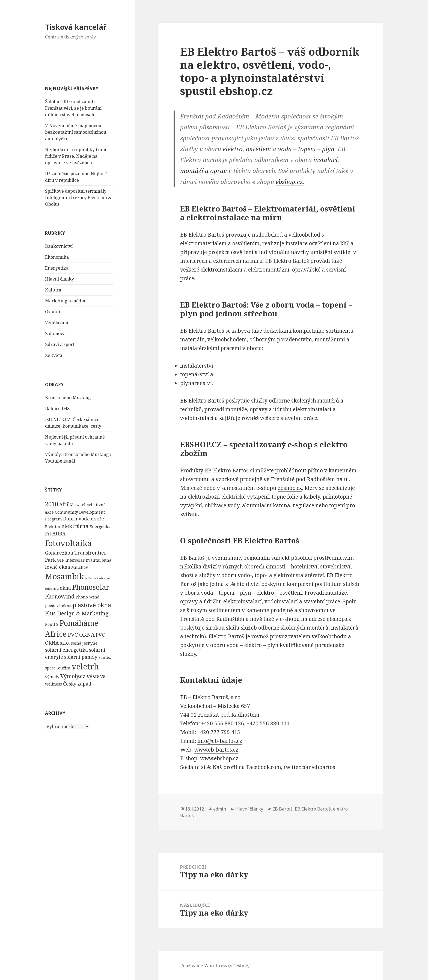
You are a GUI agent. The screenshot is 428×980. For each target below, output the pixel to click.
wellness (53, 684)
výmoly (52, 677)
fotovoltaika (68, 543)
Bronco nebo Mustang (68, 398)
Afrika (66, 504)
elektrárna (75, 526)
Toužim (63, 668)
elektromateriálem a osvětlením (220, 243)
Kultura (53, 290)
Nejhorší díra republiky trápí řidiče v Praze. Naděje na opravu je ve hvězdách (76, 156)
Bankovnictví (59, 246)
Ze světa (54, 355)
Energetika (57, 268)
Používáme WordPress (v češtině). (215, 966)
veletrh (85, 666)
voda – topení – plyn (306, 149)
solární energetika (66, 650)
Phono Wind (88, 597)
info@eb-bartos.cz (220, 741)
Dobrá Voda (76, 519)
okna (65, 588)
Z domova (55, 333)
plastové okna (92, 605)
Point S (52, 624)
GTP (61, 560)
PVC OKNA (81, 635)
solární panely (81, 657)
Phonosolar (91, 587)
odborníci (52, 589)
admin (220, 809)
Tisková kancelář (76, 27)
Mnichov (80, 567)
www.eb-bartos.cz (216, 750)
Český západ (77, 684)
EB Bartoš (283, 809)
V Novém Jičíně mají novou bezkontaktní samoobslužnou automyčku (76, 132)
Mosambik (64, 576)
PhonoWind (60, 596)
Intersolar (75, 560)
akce (78, 505)
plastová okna (58, 606)
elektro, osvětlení (247, 149)
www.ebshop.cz (219, 758)
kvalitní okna (99, 560)
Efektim (53, 527)
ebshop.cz (289, 181)
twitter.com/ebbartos (310, 767)
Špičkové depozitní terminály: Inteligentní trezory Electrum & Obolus (78, 198)
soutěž (105, 657)
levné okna (58, 567)
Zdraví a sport (60, 344)
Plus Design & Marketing (77, 613)
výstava (96, 676)
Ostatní (53, 312)
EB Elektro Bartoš (313, 809)
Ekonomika (57, 257)
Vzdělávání (57, 323)
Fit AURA (55, 534)
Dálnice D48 (57, 409)
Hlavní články (60, 279)
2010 (52, 504)
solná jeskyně (84, 643)
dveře (98, 519)
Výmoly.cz (73, 676)
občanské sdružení (98, 578)
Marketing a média (65, 301)
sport (50, 668)
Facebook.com (264, 767)
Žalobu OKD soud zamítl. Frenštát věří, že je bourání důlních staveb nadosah (73, 108)
